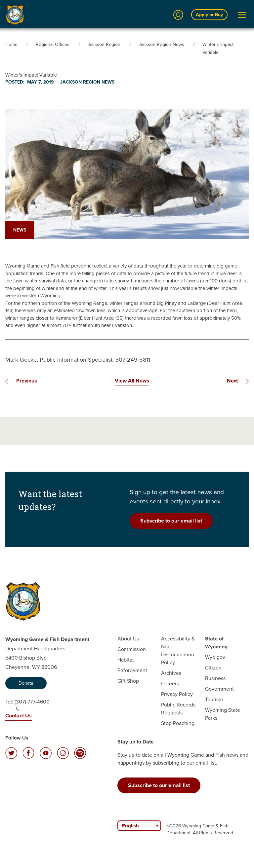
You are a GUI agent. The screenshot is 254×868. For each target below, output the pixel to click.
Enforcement (132, 670)
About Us (128, 639)
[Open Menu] (242, 15)
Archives (171, 673)
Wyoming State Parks (223, 714)
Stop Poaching (178, 723)
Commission (132, 649)
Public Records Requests (178, 709)
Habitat (126, 660)
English (130, 826)
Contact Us (19, 716)
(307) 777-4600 (32, 705)
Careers (170, 684)
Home (11, 44)
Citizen (213, 668)
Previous (27, 381)
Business (215, 678)
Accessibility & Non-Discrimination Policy (178, 651)
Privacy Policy (177, 694)
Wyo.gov (215, 657)
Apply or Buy (209, 15)
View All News (132, 381)
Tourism (214, 699)
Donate (26, 683)
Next (232, 381)
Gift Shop (128, 681)
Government (219, 689)
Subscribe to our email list (171, 521)
